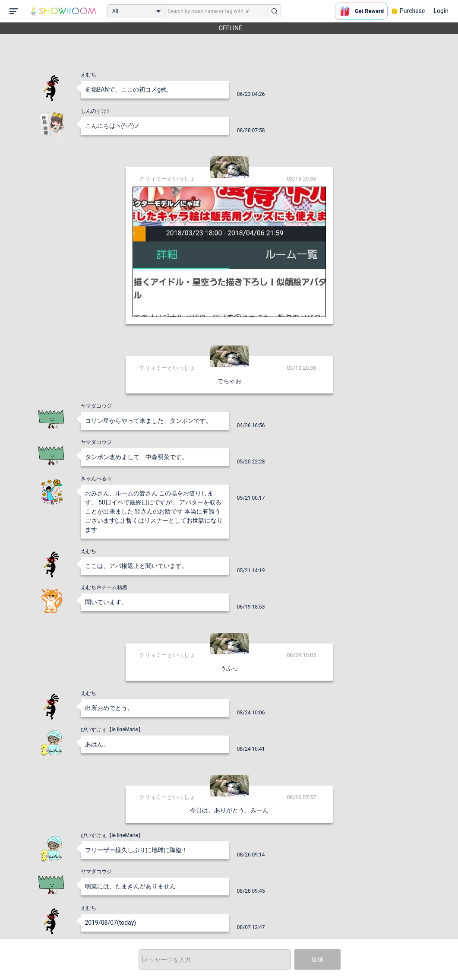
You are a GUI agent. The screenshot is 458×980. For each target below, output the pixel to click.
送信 (317, 959)
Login (441, 11)
